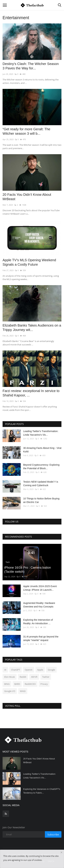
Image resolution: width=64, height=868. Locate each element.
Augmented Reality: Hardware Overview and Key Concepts (39, 605)
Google (51, 670)
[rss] (6, 814)
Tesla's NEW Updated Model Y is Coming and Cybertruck (41, 484)
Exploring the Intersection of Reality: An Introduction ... (38, 622)
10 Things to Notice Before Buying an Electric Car (41, 500)
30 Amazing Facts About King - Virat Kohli (42, 450)
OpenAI (29, 670)
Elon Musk (10, 677)
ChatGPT (16, 670)
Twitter (46, 677)
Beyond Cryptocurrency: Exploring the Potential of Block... (41, 467)
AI (5, 670)
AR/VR (34, 677)
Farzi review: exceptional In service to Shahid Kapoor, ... (31, 393)
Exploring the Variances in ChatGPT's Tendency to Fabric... (42, 791)
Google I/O (10, 691)
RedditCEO (30, 684)
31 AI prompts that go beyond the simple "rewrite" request (41, 638)
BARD (17, 684)
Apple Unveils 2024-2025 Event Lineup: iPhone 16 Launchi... (40, 588)
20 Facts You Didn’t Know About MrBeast (27, 197)
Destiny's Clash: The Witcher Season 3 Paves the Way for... (31, 66)
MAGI (23, 691)
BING (7, 684)
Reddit (23, 677)
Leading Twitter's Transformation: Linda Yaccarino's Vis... (41, 433)
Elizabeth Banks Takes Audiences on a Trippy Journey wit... (32, 328)
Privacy (44, 684)
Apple (40, 670)
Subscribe (53, 834)
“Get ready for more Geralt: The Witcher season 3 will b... (26, 131)
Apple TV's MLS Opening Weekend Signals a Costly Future (29, 262)
